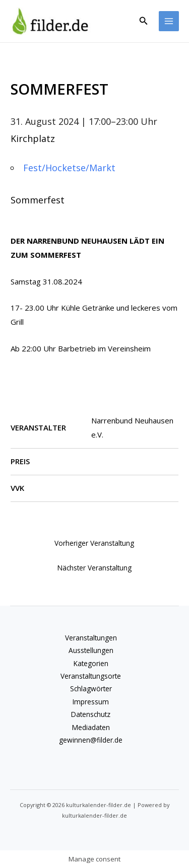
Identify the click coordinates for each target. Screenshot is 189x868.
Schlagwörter (91, 689)
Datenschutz (91, 714)
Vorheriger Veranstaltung (94, 543)
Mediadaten (91, 727)
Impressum (91, 702)
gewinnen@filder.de (91, 740)
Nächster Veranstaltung (94, 568)
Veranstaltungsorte (91, 676)
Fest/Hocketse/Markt (69, 168)
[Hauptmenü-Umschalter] (169, 21)
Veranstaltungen (91, 638)
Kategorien (91, 663)
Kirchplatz (33, 138)
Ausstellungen (91, 650)
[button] (144, 21)
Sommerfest (38, 200)
